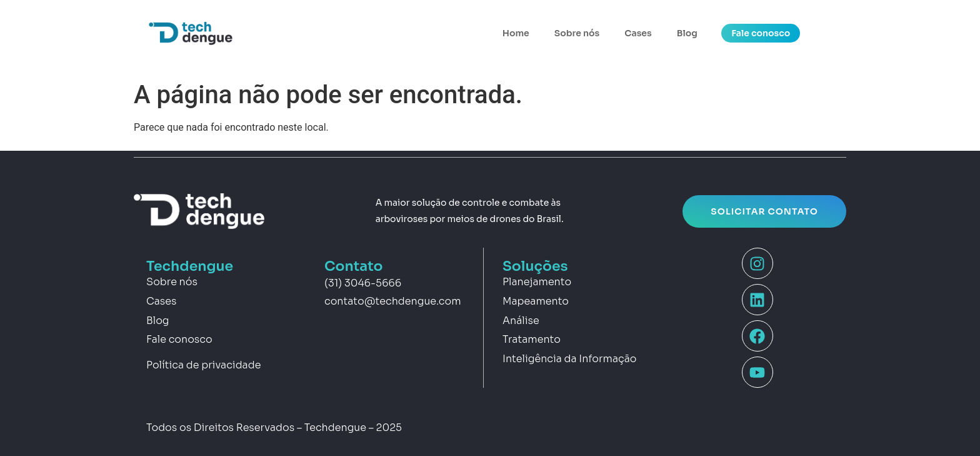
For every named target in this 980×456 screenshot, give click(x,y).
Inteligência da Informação (570, 359)
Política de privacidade (203, 365)
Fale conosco (179, 339)
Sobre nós (577, 33)
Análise (521, 321)
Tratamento (532, 339)
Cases (638, 33)
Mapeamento (536, 301)
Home (516, 33)
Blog (687, 33)
